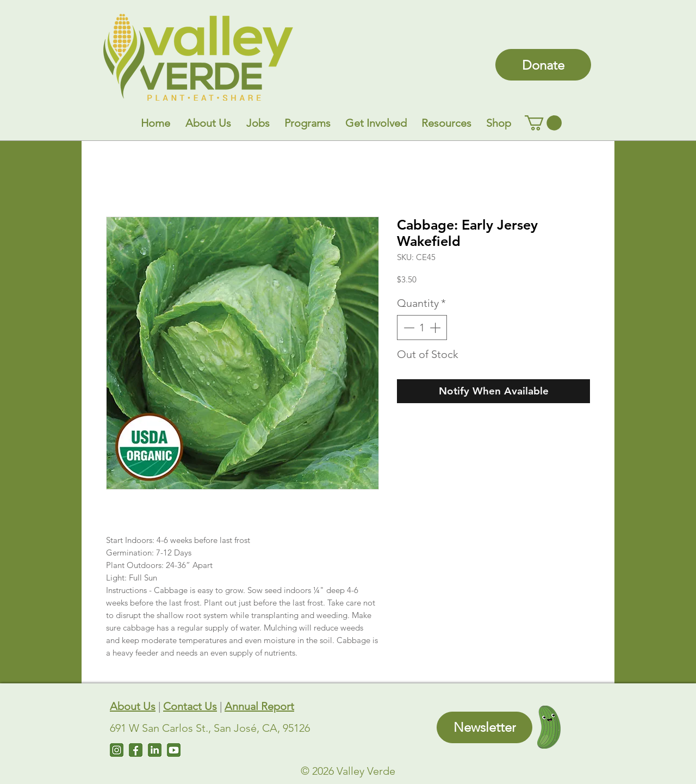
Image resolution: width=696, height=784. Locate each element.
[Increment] (436, 328)
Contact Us (190, 706)
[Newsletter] (484, 727)
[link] (543, 123)
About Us (133, 706)
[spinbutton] (422, 328)
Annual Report (259, 706)
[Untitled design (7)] (174, 750)
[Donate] (543, 65)
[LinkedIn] (155, 750)
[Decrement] (408, 328)
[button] (208, 123)
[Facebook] (136, 750)
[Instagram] (117, 750)
